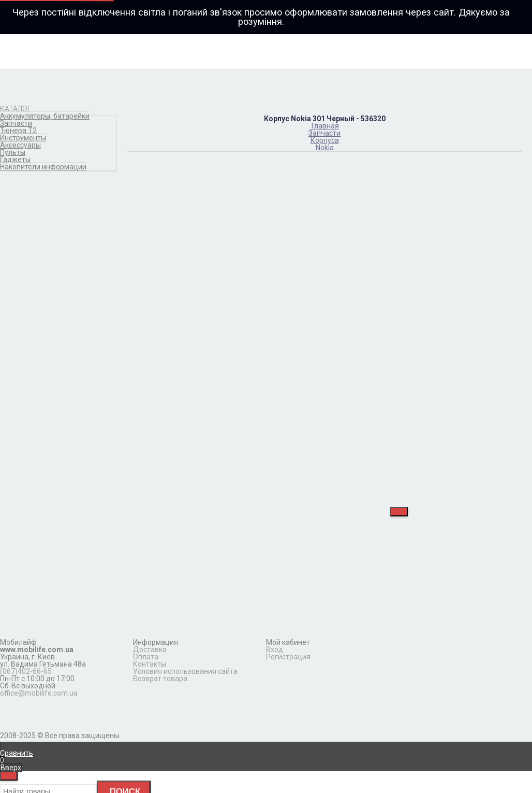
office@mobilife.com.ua (39, 693)
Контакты (150, 664)
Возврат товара (160, 679)
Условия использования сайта (185, 671)
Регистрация (288, 657)
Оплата (146, 657)
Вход (275, 650)
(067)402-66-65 (26, 671)
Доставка (150, 650)
